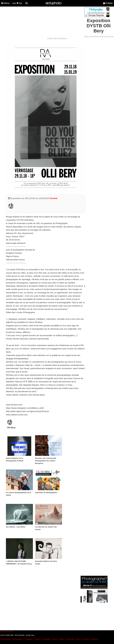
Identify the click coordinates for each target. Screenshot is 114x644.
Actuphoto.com (7, 631)
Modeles (95, 639)
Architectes (70, 639)
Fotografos (29, 639)
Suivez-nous (30, 635)
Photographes (6, 639)
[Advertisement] (44, 22)
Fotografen (46, 639)
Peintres (55, 639)
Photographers (18, 639)
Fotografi (37, 639)
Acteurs (78, 639)
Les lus (17, 3)
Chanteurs (86, 639)
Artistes (62, 639)
